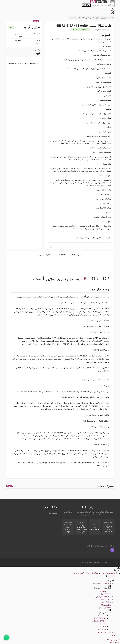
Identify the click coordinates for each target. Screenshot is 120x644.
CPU (85, 278)
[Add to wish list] (32, 63)
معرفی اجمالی (76, 254)
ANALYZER (106, 605)
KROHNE (102, 629)
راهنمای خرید (53, 513)
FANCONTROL (104, 632)
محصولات (111, 576)
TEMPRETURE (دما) (102, 599)
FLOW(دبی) (106, 594)
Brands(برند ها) (104, 608)
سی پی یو (105, 18)
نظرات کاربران (44, 254)
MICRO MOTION (99, 621)
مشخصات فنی (60, 254)
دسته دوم (102, 591)
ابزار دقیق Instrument (102, 583)
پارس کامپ (84, 562)
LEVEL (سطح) (105, 602)
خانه (112, 18)
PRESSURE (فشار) (103, 597)
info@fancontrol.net (93, 529)
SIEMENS (102, 624)
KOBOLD (102, 615)
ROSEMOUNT (100, 618)
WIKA (103, 627)
